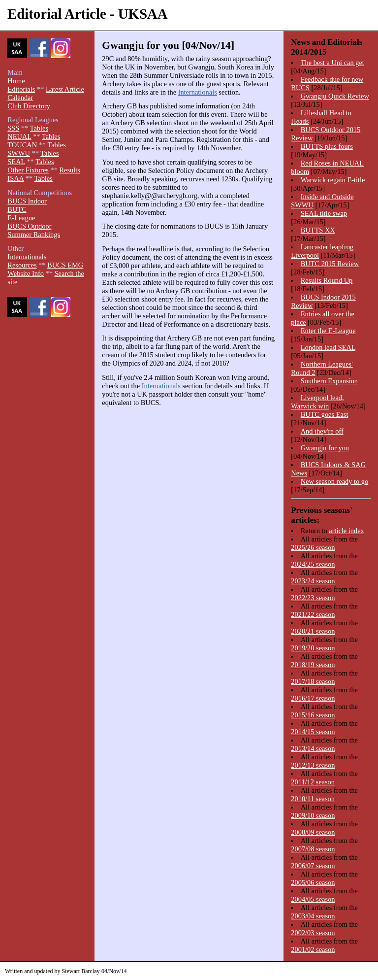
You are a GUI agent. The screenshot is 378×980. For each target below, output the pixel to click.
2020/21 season (313, 631)
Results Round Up (327, 280)
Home (16, 81)
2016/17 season (313, 698)
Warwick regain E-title (333, 180)
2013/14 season (313, 748)
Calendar (20, 98)
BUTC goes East (325, 414)
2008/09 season (313, 832)
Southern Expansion (329, 381)
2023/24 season (313, 581)
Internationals (198, 92)
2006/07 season (313, 866)
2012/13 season (313, 765)
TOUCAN (22, 145)
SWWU (19, 153)
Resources (22, 265)
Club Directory (29, 106)
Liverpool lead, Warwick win (317, 402)
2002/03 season (313, 933)
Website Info (26, 273)
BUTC (17, 209)
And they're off (322, 431)
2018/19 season (313, 665)
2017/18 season (313, 681)
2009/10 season (313, 815)
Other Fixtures (28, 170)
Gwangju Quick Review (335, 96)
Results (69, 170)
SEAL (16, 162)
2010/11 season (313, 799)
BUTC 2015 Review (330, 264)
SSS (13, 128)
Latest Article (65, 89)
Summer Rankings (34, 235)
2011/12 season (313, 782)
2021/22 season (313, 614)
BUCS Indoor (27, 201)
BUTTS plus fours (327, 146)
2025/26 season (313, 547)
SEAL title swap (324, 213)
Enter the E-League (328, 331)
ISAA (16, 178)
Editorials (21, 89)
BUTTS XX (318, 230)
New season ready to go (334, 481)
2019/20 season (313, 648)
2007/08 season (313, 849)
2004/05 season (313, 899)
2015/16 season (313, 715)
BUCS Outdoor (29, 226)
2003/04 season (313, 916)
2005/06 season (313, 882)
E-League (21, 218)
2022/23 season (313, 598)
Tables (39, 128)
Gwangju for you (325, 448)
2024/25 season (313, 564)
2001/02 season (313, 949)
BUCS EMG (65, 265)
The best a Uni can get (332, 63)
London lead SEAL (328, 347)
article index (346, 531)
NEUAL (19, 136)
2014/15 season (313, 732)
